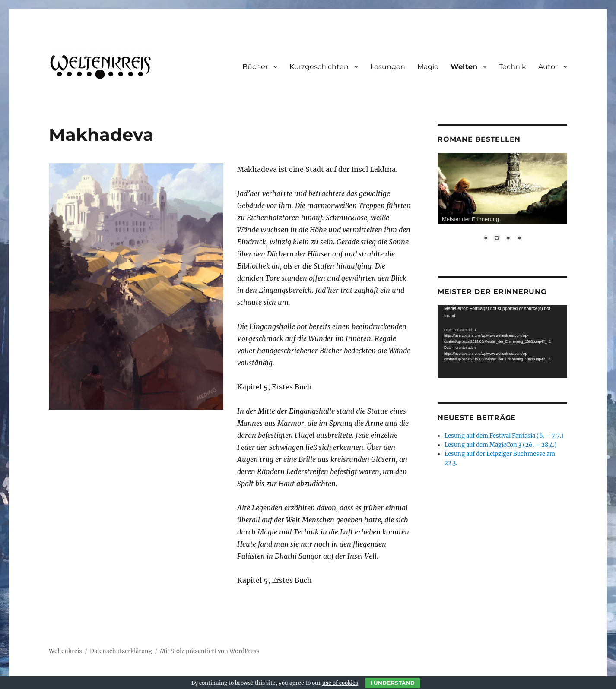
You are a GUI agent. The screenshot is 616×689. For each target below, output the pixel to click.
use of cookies (340, 683)
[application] (502, 342)
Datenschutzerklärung (121, 651)
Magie (428, 67)
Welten (464, 67)
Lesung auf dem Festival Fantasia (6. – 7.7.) (504, 436)
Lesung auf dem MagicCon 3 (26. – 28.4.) (501, 445)
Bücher (255, 67)
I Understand (393, 683)
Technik (513, 67)
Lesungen (388, 67)
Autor (548, 67)
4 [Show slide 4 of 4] (519, 239)
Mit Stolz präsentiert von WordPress (210, 651)
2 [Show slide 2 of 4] (497, 239)
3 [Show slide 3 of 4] (508, 239)
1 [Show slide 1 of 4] (486, 239)
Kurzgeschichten (319, 67)
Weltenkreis (65, 651)
